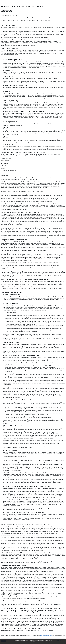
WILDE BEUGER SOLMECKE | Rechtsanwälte (22, 637)
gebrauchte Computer (4, 637)
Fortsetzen (33, 643)
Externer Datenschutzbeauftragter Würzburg (46, 635)
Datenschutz (33, 641)
